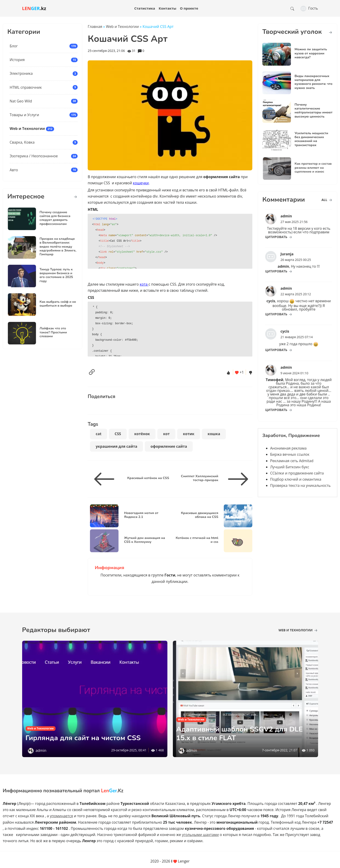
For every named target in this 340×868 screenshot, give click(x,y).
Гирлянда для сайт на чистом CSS (85, 738)
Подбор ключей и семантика (296, 479)
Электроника (21, 73)
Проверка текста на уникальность (300, 485)
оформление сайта (169, 446)
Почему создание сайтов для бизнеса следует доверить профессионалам (51, 218)
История (17, 60)
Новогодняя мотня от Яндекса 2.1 (141, 515)
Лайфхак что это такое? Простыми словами (49, 333)
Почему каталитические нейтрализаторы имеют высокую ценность (314, 110)
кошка (214, 434)
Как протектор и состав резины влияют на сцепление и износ (308, 168)
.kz (34, 8)
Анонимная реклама (288, 448)
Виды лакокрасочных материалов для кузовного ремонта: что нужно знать (314, 82)
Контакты (167, 8)
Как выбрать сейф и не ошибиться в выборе (52, 304)
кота (144, 284)
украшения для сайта (116, 446)
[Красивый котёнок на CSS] (106, 479)
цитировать (286, 233)
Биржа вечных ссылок (290, 454)
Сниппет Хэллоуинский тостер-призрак (199, 478)
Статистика (145, 8)
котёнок (142, 434)
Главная (95, 27)
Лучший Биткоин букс (290, 467)
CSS (118, 434)
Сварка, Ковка (22, 142)
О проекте (189, 8)
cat (99, 434)
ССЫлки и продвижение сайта (297, 473)
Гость (309, 8)
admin (41, 750)
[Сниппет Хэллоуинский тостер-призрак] (236, 479)
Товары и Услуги (24, 115)
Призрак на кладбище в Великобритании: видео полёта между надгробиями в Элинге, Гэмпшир (53, 247)
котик (189, 434)
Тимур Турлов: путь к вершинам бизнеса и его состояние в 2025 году (51, 275)
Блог (14, 46)
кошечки (141, 183)
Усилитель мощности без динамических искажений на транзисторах (311, 139)
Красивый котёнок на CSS (148, 478)
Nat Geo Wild (21, 101)
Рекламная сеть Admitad (292, 461)
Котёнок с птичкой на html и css (197, 540)
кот (166, 434)
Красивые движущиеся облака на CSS (200, 515)
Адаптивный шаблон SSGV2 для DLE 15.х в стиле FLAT (242, 733)
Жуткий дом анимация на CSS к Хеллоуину (144, 540)
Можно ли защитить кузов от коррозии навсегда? (311, 53)
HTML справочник (26, 87)
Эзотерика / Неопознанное (34, 156)
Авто (14, 170)
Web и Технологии (27, 129)
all (327, 200)
